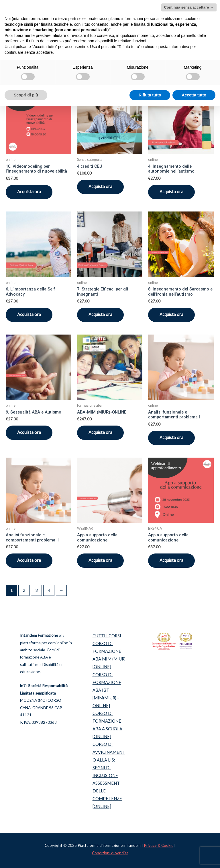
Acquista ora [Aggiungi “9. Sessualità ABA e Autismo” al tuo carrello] (29, 432)
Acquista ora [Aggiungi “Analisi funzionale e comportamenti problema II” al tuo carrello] (29, 560)
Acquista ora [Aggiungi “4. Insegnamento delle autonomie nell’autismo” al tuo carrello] (171, 192)
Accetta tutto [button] (194, 95)
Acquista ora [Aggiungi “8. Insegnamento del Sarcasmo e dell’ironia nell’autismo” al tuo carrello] (171, 314)
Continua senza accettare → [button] (189, 7)
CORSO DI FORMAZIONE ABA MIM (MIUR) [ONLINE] (109, 655)
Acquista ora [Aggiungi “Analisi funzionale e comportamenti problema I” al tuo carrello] (171, 437)
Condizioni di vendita (110, 853)
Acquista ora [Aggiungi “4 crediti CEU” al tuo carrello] (100, 186)
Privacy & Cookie (159, 845)
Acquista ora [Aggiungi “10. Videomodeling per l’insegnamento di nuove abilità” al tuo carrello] (29, 192)
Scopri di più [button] (26, 95)
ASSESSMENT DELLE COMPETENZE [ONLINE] (107, 795)
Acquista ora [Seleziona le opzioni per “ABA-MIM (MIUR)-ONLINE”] (100, 432)
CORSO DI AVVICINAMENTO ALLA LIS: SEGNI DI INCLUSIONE (109, 760)
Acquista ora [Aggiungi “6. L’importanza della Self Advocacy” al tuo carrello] (29, 314)
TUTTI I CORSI (107, 636)
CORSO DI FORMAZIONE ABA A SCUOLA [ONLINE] (107, 725)
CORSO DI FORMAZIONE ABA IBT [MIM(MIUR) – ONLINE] (107, 690)
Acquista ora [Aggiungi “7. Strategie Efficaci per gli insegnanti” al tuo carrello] (100, 314)
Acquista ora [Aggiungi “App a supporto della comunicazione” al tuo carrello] (100, 560)
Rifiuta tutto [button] (150, 95)
